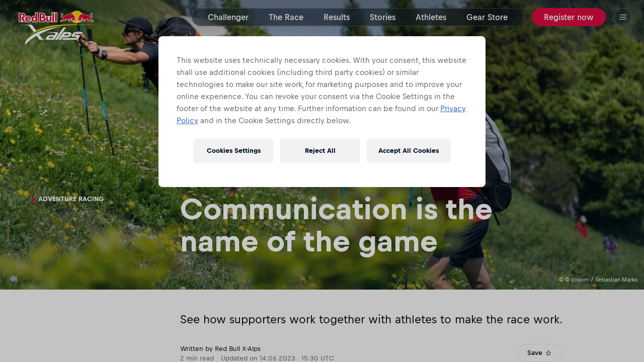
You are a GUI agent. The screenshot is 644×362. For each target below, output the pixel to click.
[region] (322, 112)
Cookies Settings (234, 151)
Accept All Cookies (409, 151)
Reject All (320, 151)
